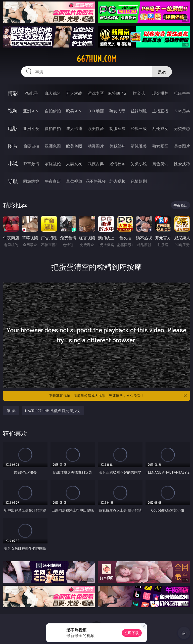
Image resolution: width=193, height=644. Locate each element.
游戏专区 (96, 93)
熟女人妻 (117, 111)
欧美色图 (74, 146)
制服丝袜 (117, 128)
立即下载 (132, 633)
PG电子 (31, 93)
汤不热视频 (96, 181)
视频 (13, 111)
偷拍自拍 (53, 128)
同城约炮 (31, 181)
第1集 (11, 411)
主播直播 (160, 111)
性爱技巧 (182, 164)
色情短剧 (139, 181)
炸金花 (139, 93)
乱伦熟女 (160, 128)
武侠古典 (96, 164)
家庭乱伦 (53, 164)
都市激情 (31, 164)
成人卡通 (74, 128)
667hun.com (96, 59)
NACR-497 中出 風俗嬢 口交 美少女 (53, 411)
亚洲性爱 (31, 128)
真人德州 (53, 93)
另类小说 (139, 164)
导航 (13, 181)
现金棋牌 (160, 93)
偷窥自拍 (31, 146)
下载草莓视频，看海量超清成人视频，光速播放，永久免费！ (118, 396)
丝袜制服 (139, 111)
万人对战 (74, 93)
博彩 (13, 93)
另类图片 (182, 146)
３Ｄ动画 (96, 111)
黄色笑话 (160, 164)
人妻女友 (74, 164)
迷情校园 (117, 164)
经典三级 (139, 128)
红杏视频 (117, 181)
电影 (13, 128)
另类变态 (182, 128)
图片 (13, 146)
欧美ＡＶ (74, 111)
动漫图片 (96, 146)
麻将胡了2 (117, 93)
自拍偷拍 (53, 111)
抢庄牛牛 (182, 93)
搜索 (162, 72)
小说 (13, 164)
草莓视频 (74, 181)
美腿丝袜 (117, 146)
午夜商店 (53, 181)
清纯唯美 (139, 146)
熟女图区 (160, 146)
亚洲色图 (53, 146)
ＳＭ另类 (182, 111)
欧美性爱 (96, 128)
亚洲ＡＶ (31, 111)
